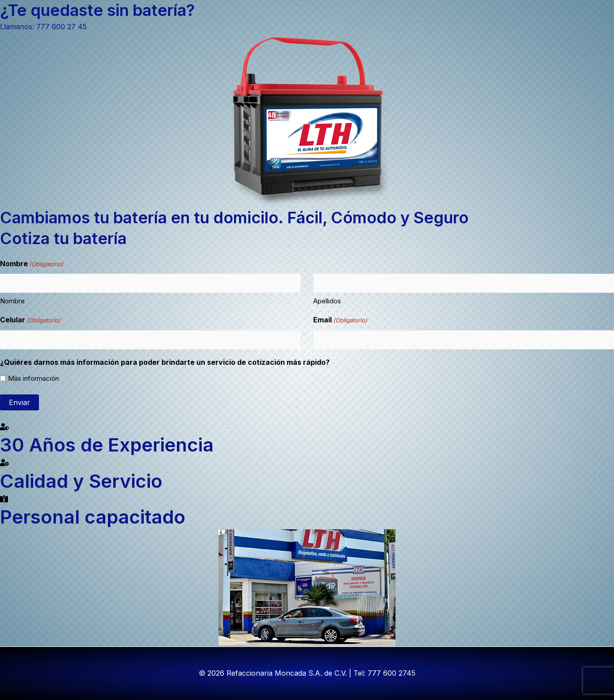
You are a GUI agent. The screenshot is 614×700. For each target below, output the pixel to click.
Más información (33, 378)
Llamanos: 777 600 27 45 (43, 27)
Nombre (12, 301)
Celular (30, 320)
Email (340, 320)
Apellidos (327, 301)
